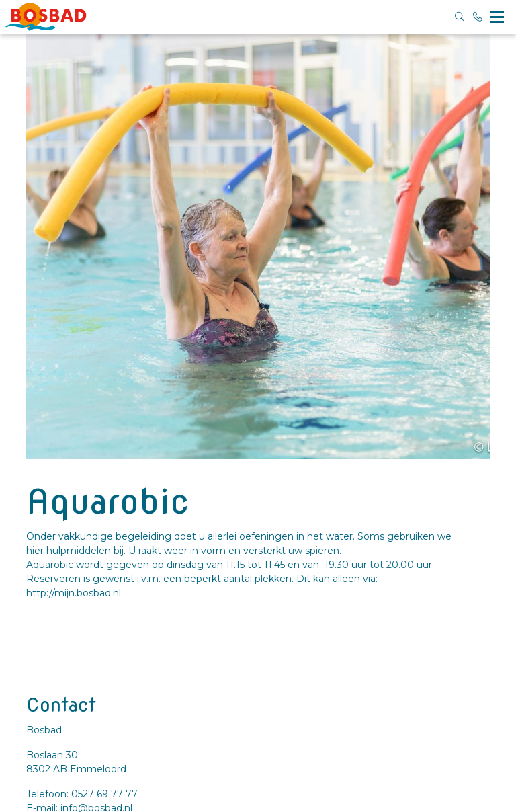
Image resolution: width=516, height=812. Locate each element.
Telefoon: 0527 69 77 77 (82, 794)
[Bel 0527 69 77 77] (478, 17)
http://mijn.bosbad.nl (74, 593)
